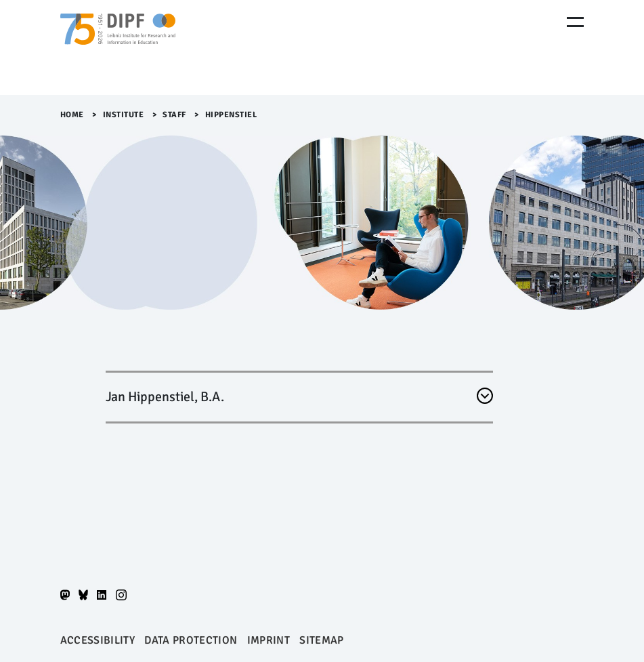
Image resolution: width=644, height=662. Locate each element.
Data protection (191, 640)
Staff (174, 115)
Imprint (269, 640)
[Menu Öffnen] (575, 22)
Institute (124, 115)
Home (72, 115)
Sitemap (321, 640)
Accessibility (98, 640)
